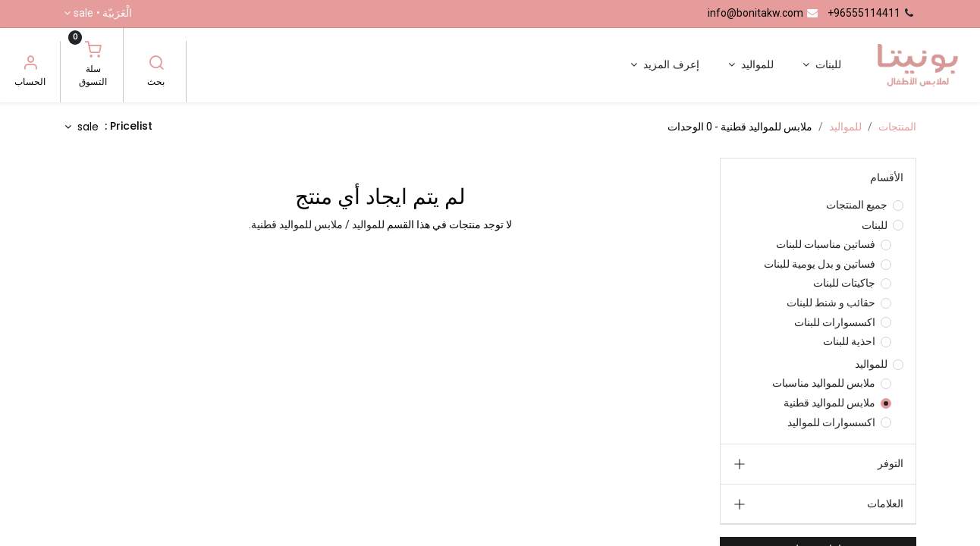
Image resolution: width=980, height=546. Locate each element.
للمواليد (845, 127)
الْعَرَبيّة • (103, 14)
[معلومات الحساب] (30, 64)
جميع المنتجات (857, 205)
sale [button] (86, 127)
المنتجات (897, 127)
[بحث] (156, 64)
